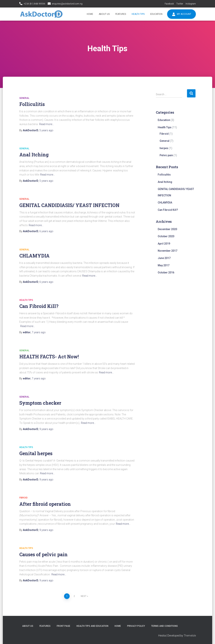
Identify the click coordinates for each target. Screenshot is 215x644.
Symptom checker (40, 403)
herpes (164, 148)
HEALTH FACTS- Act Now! (49, 357)
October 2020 (166, 236)
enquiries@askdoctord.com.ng (67, 4)
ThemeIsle (190, 636)
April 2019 (164, 244)
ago (46, 130)
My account (181, 14)
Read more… (47, 124)
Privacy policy (136, 626)
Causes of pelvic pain (43, 554)
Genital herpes (36, 453)
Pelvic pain (166, 155)
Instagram (191, 4)
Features (121, 14)
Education (156, 14)
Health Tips (138, 14)
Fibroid (23, 498)
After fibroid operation (45, 504)
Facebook (169, 4)
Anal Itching (34, 155)
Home (90, 14)
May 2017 (164, 265)
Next (84, 596)
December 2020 (167, 229)
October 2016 (166, 272)
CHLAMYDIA (34, 256)
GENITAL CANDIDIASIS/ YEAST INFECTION (69, 205)
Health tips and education (92, 626)
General (24, 98)
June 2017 (164, 258)
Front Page (63, 626)
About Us (104, 14)
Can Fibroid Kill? (39, 306)
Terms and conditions (164, 626)
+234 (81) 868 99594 (34, 4)
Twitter (180, 4)
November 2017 (167, 251)
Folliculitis (32, 104)
